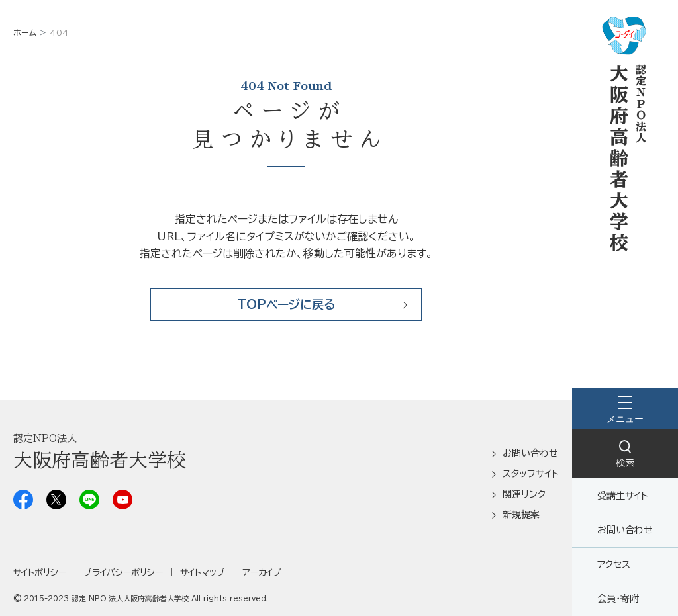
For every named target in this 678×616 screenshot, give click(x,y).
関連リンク (524, 494)
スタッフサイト (531, 474)
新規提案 (521, 515)
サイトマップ (203, 573)
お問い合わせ (625, 530)
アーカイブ (262, 573)
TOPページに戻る (286, 304)
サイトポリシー (40, 573)
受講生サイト (623, 496)
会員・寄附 (618, 599)
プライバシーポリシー (123, 573)
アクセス (614, 564)
